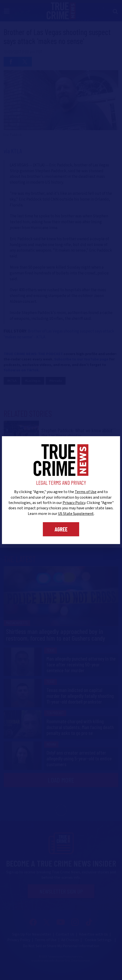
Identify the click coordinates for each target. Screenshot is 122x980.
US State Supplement (76, 514)
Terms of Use (86, 492)
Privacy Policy (74, 503)
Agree (61, 529)
